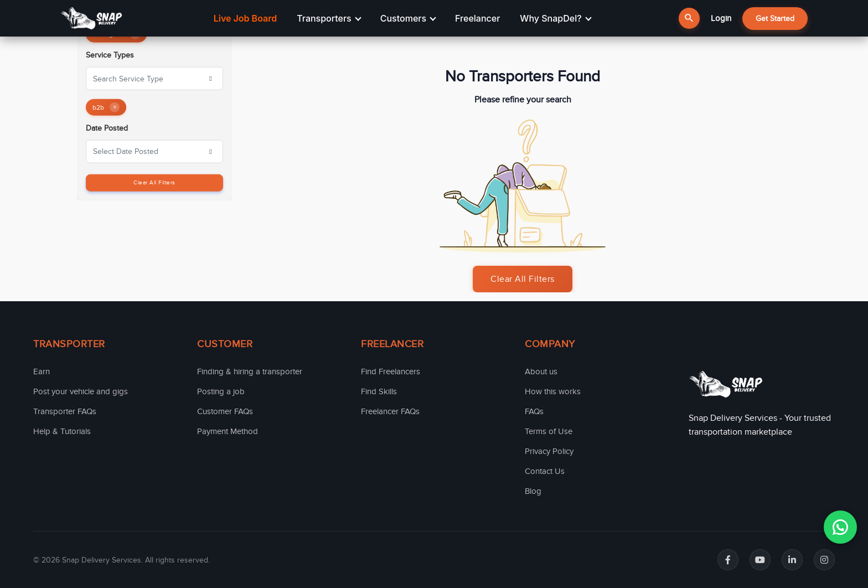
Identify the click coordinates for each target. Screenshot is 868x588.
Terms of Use (549, 431)
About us (541, 372)
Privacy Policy (549, 451)
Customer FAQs (225, 411)
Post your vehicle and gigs (81, 391)
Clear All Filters (154, 182)
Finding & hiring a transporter (250, 372)
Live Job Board (245, 18)
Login (721, 18)
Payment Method (228, 431)
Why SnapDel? (556, 18)
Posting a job (221, 391)
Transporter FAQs (65, 411)
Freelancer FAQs (390, 411)
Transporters (329, 18)
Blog (533, 491)
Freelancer (477, 18)
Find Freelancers (391, 372)
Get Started (775, 19)
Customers (408, 18)
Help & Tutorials (62, 431)
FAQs (534, 411)
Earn (42, 372)
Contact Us (545, 471)
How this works (553, 391)
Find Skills (379, 391)
